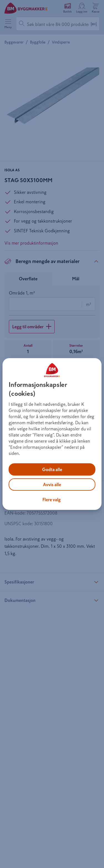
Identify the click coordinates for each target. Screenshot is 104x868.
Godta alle (52, 469)
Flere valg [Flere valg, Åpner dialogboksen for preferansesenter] (52, 500)
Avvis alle (52, 484)
